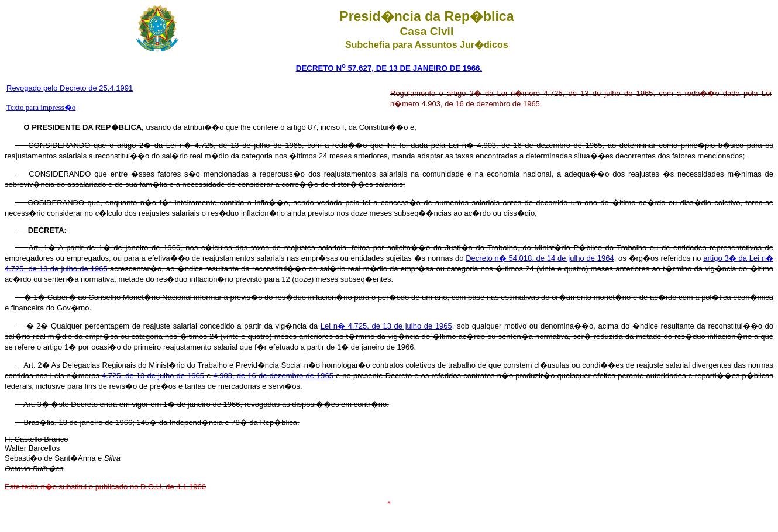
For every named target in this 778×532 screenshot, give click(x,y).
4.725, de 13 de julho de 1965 (153, 376)
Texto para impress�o (41, 107)
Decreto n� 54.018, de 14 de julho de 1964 (540, 258)
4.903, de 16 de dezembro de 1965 (273, 376)
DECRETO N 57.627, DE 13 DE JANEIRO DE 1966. (389, 68)
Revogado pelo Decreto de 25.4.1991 (70, 88)
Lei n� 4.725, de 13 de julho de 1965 (386, 326)
